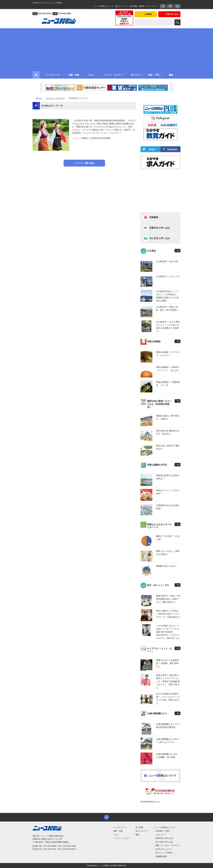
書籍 (137, 835)
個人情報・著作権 (137, 6)
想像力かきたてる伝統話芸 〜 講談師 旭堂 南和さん (167, 663)
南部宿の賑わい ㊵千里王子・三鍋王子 (168, 417)
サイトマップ (152, 6)
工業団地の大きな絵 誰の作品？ (168, 507)
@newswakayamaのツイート (150, 801)
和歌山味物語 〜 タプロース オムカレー (168, 354)
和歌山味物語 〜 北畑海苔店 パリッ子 (168, 384)
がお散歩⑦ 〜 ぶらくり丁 (168, 276)
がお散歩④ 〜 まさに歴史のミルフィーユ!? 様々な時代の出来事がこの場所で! (168, 326)
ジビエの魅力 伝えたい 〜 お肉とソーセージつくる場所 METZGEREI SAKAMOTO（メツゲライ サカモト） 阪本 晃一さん (168, 632)
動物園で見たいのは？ (166, 566)
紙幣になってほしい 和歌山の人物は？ (168, 553)
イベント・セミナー (122, 838)
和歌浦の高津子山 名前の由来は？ (168, 477)
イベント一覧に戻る (84, 163)
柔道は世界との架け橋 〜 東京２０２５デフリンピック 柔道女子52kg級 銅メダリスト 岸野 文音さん (168, 681)
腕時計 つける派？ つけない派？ (168, 538)
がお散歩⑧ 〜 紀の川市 (167, 261)
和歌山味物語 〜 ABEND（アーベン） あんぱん (167, 369)
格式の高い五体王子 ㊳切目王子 (168, 447)
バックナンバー (120, 827)
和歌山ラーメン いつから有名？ (168, 492)
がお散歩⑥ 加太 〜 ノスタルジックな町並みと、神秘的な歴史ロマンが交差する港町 (167, 296)
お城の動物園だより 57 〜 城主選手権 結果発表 (168, 726)
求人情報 (139, 827)
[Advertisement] (106, 49)
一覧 (177, 251)
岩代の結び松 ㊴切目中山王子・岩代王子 (168, 432)
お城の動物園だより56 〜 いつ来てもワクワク (168, 741)
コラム (116, 835)
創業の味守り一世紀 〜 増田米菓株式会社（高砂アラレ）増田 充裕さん (168, 599)
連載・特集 (118, 831)
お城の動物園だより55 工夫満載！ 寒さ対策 (168, 756)
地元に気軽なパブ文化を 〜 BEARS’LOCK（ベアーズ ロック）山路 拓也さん (168, 614)
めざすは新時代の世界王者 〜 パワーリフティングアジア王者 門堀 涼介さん (168, 698)
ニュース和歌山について (103, 6)
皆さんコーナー (122, 6)
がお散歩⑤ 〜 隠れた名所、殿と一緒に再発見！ (167, 308)
